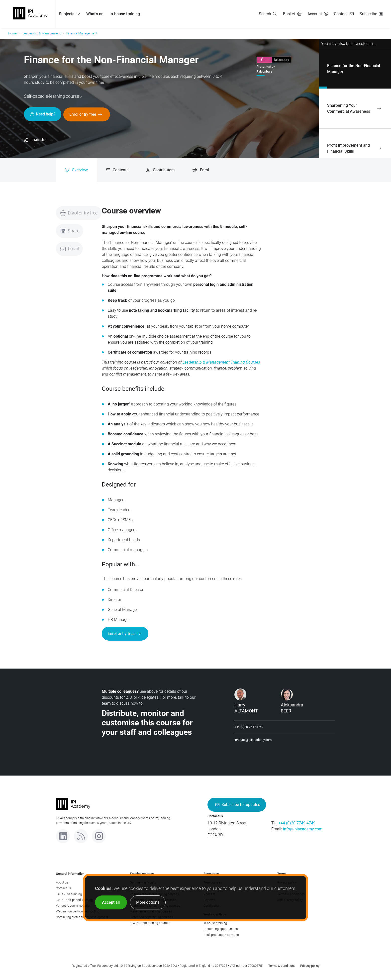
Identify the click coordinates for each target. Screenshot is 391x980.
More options (148, 902)
